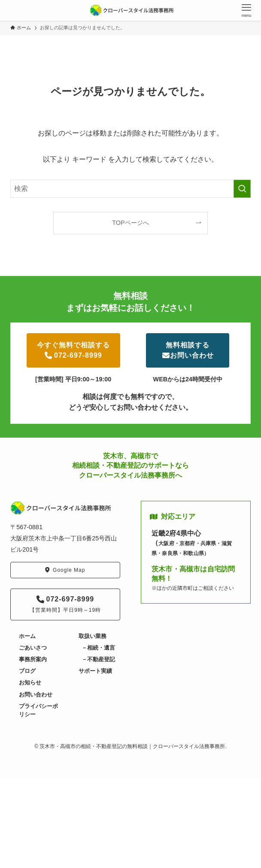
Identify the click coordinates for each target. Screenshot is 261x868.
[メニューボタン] (246, 10)
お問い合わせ (36, 695)
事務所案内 (33, 659)
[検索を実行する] (242, 189)
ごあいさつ (33, 648)
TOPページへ (130, 223)
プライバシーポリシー (38, 710)
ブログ (27, 671)
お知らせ (30, 682)
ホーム (27, 636)
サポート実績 (95, 671)
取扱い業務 (93, 636)
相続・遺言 (101, 648)
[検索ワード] (130, 189)
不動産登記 (101, 659)
